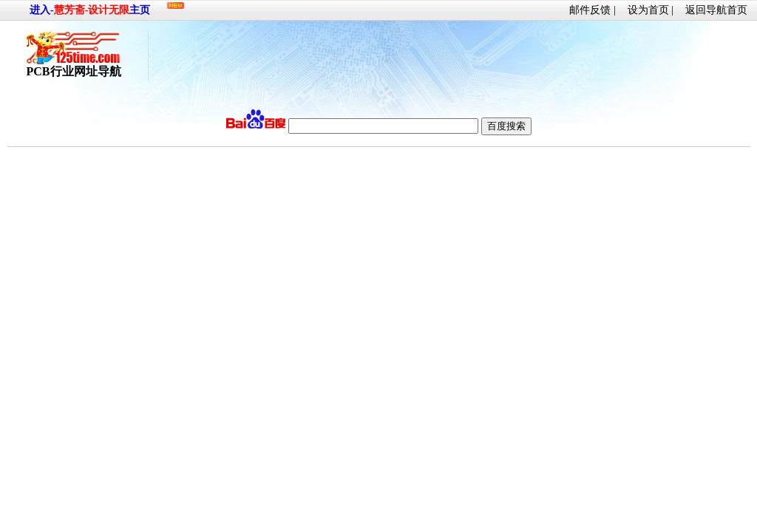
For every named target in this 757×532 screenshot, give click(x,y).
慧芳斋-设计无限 (92, 10)
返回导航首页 (716, 10)
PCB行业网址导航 (74, 66)
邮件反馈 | (592, 10)
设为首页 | (651, 10)
